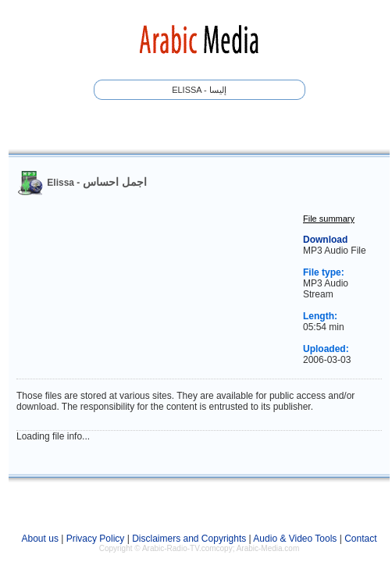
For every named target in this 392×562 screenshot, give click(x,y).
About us (40, 539)
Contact (360, 539)
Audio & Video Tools (295, 539)
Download (325, 240)
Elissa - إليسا (199, 90)
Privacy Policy (96, 539)
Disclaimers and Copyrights (189, 539)
